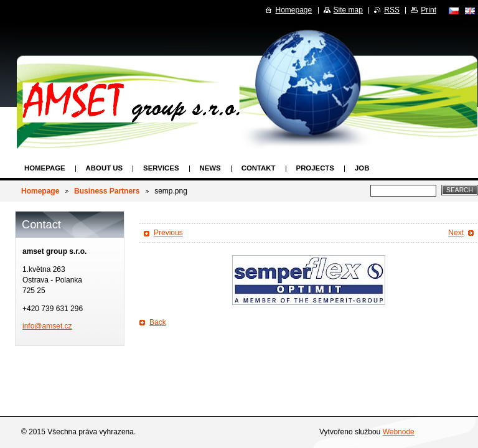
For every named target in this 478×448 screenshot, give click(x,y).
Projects (315, 168)
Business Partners (107, 191)
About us (104, 168)
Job (362, 168)
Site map (348, 10)
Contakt (259, 168)
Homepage (45, 168)
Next (456, 233)
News (210, 168)
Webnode (399, 432)
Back (158, 322)
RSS (392, 10)
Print (429, 10)
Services (161, 168)
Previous (168, 233)
